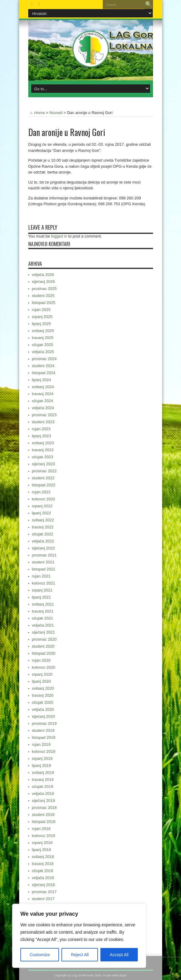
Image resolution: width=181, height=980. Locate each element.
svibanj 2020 (43, 688)
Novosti (56, 113)
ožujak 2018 (43, 871)
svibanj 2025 (43, 331)
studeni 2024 (43, 366)
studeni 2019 (43, 730)
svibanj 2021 (43, 604)
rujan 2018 (41, 829)
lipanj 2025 (42, 324)
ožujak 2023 (43, 457)
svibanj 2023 (43, 443)
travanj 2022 (43, 527)
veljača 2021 (43, 625)
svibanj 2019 (43, 773)
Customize (40, 955)
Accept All (119, 955)
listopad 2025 (44, 303)
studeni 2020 (43, 646)
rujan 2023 (41, 429)
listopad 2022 (44, 485)
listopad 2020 (44, 653)
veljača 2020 (43, 709)
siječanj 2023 (44, 464)
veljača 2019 (43, 794)
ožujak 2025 (43, 345)
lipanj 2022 (42, 513)
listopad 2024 (44, 373)
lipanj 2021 (42, 597)
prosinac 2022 (44, 471)
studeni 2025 (43, 296)
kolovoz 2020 (44, 667)
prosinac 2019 (44, 723)
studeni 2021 (43, 562)
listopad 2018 (44, 822)
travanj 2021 (43, 611)
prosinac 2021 (44, 555)
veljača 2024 (43, 408)
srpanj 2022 (42, 506)
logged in (59, 236)
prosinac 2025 (44, 289)
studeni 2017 (43, 899)
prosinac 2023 (44, 415)
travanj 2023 (43, 450)
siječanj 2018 (44, 885)
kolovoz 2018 (44, 836)
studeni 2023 (43, 422)
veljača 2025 (43, 352)
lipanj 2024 (42, 380)
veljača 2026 (43, 275)
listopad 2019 (44, 737)
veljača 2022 (43, 541)
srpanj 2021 (42, 590)
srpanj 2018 (42, 843)
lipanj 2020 (42, 681)
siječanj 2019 (44, 801)
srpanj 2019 (42, 758)
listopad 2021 (44, 569)
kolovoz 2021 (44, 583)
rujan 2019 (41, 744)
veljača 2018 (43, 878)
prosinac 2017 (44, 892)
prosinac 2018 (44, 808)
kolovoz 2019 (44, 751)
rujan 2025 (41, 310)
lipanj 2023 (42, 436)
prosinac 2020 (44, 639)
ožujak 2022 (43, 534)
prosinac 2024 (44, 359)
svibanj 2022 (43, 520)
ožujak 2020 (43, 702)
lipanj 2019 (42, 765)
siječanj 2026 (44, 282)
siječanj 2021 (44, 632)
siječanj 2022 (44, 548)
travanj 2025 (43, 338)
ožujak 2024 (43, 401)
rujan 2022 (41, 492)
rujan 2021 (41, 576)
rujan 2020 (41, 660)
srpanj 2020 (42, 674)
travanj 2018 (43, 864)
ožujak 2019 (43, 787)
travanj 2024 (43, 394)
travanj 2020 (43, 695)
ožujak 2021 (43, 618)
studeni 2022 (43, 478)
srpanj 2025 (42, 317)
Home (37, 113)
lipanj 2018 (42, 850)
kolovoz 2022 (44, 499)
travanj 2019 (43, 780)
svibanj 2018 (43, 857)
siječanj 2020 (44, 716)
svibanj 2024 (43, 387)
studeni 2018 (43, 815)
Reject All (80, 955)
